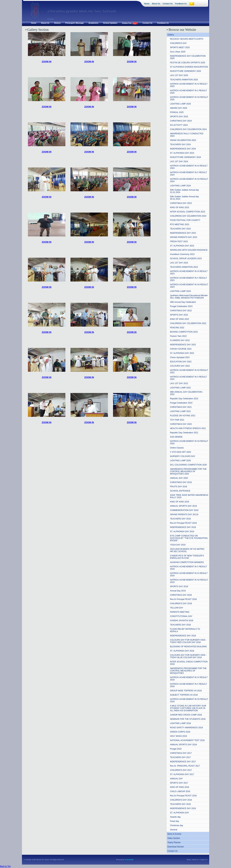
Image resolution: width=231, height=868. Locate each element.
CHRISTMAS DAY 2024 (181, 121)
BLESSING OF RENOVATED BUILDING (188, 647)
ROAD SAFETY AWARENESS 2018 (186, 728)
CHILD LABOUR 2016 (180, 791)
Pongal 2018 (176, 749)
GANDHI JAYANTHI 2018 (182, 621)
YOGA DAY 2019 (178, 545)
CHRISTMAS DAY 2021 (181, 407)
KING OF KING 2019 (180, 502)
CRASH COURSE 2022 (181, 349)
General (174, 830)
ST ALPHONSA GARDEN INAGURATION (189, 67)
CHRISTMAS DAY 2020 (181, 424)
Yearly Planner (174, 842)
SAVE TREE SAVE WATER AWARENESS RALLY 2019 (189, 496)
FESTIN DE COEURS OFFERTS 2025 (188, 63)
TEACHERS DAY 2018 (180, 625)
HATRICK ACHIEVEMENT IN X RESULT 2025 (189, 92)
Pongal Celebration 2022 (181, 403)
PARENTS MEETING (180, 612)
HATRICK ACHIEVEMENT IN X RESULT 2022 (189, 378)
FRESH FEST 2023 (179, 242)
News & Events (174, 834)
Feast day (175, 821)
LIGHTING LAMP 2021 (181, 411)
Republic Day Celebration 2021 (184, 433)
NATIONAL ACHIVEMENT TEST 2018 (187, 740)
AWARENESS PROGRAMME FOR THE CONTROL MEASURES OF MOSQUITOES (188, 671)
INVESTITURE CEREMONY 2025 (186, 71)
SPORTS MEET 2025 (180, 47)
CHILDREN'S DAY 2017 (181, 770)
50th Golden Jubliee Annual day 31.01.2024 (184, 191)
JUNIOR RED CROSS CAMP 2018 (186, 715)
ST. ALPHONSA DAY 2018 (182, 651)
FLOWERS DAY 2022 (180, 340)
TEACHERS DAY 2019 (180, 519)
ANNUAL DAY (176, 779)
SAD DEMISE (176, 437)
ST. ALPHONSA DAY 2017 (182, 774)
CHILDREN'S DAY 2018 (181, 604)
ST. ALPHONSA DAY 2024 (182, 153)
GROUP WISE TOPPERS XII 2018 (186, 691)
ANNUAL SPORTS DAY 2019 (184, 506)
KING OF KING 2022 (180, 319)
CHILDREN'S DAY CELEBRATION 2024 (188, 129)
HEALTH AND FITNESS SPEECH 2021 (188, 428)
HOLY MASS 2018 (178, 736)
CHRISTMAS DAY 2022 (181, 311)
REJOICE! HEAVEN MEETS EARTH (187, 39)
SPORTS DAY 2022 (179, 315)
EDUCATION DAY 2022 (181, 362)
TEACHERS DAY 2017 (180, 757)
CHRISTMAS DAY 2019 (181, 482)
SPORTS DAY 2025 (179, 117)
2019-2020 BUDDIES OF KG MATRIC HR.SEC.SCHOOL (187, 550)
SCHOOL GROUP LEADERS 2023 (186, 259)
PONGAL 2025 (177, 112)
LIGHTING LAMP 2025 (181, 104)
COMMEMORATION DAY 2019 (184, 510)
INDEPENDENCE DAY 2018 (183, 636)
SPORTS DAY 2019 (179, 586)
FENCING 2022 (177, 328)
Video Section (174, 838)
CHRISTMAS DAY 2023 (181, 203)
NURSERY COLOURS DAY (183, 456)
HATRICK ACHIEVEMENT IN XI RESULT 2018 (189, 679)
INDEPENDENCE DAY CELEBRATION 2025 (188, 57)
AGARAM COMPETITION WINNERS (187, 562)
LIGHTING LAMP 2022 (181, 388)
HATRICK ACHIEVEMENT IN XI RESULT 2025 (189, 85)
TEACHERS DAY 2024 (180, 144)
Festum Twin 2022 (178, 336)
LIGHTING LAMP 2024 (181, 186)
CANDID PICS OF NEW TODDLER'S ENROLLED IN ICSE (187, 557)
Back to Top (5, 866)
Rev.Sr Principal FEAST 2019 (183, 523)
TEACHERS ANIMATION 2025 (184, 80)
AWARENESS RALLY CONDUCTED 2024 (187, 135)
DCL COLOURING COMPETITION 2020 (188, 465)
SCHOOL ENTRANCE (180, 491)
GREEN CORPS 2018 (180, 732)
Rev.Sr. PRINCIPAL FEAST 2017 (185, 766)
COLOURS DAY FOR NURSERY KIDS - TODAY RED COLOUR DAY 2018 (188, 641)
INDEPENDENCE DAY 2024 (183, 149)
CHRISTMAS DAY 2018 (181, 595)
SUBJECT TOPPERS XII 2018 (184, 695)
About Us (195, 860)
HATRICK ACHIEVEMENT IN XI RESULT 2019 (189, 574)
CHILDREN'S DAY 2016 (181, 800)
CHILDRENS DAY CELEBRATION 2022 (188, 323)
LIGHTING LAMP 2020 (181, 461)
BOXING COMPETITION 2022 (184, 332)
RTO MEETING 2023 (180, 224)
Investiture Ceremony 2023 (182, 254)
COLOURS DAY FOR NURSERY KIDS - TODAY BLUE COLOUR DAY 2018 (188, 656)
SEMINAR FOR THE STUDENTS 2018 (188, 719)
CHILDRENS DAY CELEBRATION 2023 (188, 216)
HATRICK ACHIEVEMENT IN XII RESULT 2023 (189, 286)
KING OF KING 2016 (180, 787)
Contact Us (173, 851)
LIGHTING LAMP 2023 (181, 291)
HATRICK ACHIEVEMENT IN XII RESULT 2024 (189, 180)
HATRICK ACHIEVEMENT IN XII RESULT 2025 (189, 98)
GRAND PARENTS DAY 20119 (184, 515)
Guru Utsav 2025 (178, 52)
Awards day (175, 817)
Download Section (176, 847)
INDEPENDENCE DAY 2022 (183, 345)
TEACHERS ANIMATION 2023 (184, 267)
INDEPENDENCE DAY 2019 (183, 527)
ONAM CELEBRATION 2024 (183, 140)
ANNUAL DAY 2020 (179, 478)
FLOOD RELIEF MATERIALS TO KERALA (185, 630)
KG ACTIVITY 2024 (179, 125)
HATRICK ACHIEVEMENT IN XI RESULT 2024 (189, 167)
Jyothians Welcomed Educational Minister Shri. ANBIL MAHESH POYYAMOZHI (189, 297)
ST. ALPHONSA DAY (180, 813)
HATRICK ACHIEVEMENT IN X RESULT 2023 (189, 279)
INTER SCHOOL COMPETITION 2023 (188, 212)
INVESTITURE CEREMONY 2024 (186, 157)
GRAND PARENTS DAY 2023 (184, 237)
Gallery (171, 35)
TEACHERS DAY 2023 (180, 229)
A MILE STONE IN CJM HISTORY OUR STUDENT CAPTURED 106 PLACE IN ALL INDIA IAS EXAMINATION (188, 708)
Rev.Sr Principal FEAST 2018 (183, 599)
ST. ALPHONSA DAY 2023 (182, 246)
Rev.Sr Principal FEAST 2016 (183, 796)
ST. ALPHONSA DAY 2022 (182, 353)
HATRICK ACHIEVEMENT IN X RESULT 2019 (189, 568)
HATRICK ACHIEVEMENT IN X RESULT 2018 (189, 685)
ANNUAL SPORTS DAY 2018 (184, 745)
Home (189, 860)
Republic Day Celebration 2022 (184, 399)
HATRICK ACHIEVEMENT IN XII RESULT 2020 (189, 442)
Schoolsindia (129, 860)
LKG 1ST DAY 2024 (179, 162)
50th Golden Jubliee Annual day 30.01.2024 (184, 198)
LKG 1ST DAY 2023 (179, 263)
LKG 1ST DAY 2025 (179, 75)
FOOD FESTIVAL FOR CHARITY (185, 220)
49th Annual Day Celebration (183, 302)
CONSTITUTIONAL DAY (181, 616)
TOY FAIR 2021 (177, 420)
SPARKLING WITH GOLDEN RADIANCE (189, 250)
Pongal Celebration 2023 (181, 306)
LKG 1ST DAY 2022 (179, 383)
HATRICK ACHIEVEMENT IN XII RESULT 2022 (189, 371)
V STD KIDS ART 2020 (181, 452)
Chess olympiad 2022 (180, 357)
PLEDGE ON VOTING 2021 (183, 416)
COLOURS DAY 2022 (180, 366)
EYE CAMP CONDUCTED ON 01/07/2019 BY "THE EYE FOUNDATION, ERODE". (189, 538)
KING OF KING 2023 (180, 207)
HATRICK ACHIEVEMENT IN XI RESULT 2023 (189, 272)
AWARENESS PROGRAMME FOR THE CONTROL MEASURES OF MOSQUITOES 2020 (188, 471)
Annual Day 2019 (178, 591)
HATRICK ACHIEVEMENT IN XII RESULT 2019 (189, 581)
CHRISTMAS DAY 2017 (181, 753)
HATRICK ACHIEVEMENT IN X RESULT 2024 (189, 174)
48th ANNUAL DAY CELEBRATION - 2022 (187, 393)
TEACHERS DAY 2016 (180, 804)
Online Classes (177, 448)
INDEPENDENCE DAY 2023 (183, 233)
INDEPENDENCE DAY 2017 (183, 762)
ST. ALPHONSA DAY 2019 (182, 532)
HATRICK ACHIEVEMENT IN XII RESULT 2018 (189, 700)
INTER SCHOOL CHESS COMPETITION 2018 (189, 663)
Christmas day (177, 825)
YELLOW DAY (177, 608)
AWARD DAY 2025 (179, 108)
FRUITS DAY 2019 (179, 487)
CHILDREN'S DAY (178, 43)
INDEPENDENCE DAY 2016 (183, 808)
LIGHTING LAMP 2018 (181, 723)
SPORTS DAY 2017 (179, 783)
